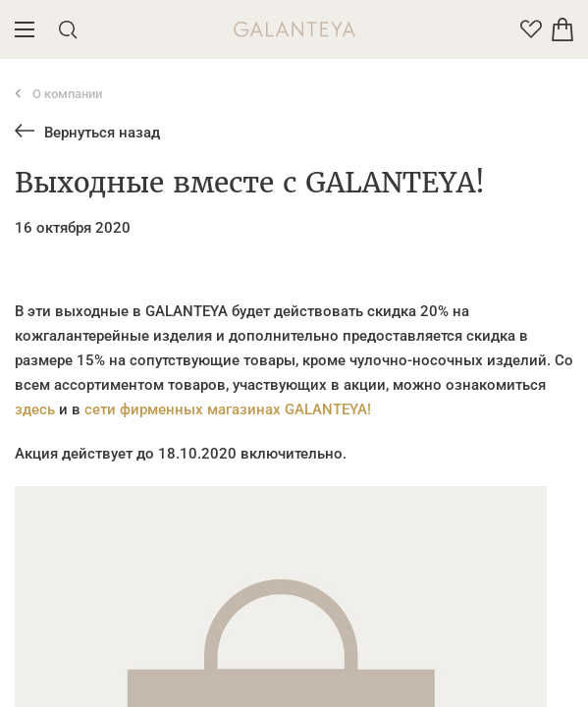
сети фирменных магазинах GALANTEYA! (228, 409)
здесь (35, 409)
